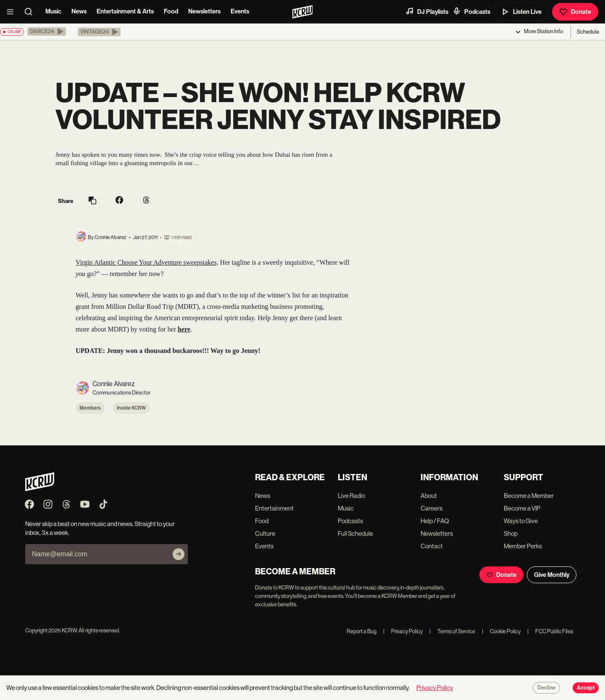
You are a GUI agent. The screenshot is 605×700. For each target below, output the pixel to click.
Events (240, 11)
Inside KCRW (131, 408)
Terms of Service (452, 631)
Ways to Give (521, 521)
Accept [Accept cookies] (586, 688)
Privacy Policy (403, 631)
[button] (47, 32)
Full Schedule (355, 533)
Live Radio (351, 496)
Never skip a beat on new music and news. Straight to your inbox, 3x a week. (100, 528)
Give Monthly (552, 575)
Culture (265, 533)
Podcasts (471, 11)
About (429, 496)
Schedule (588, 32)
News (79, 11)
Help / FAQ (435, 521)
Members (90, 408)
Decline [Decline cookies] (546, 688)
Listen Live (521, 12)
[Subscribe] (179, 554)
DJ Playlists (427, 11)
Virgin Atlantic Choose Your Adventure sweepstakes (146, 262)
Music (53, 11)
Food (171, 11)
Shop (511, 533)
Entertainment (274, 508)
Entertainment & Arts (125, 11)
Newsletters (204, 11)
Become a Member (529, 496)
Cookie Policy (501, 631)
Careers (431, 508)
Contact (432, 546)
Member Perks (523, 546)
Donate (575, 12)
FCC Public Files (550, 631)
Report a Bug (362, 631)
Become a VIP (522, 508)
